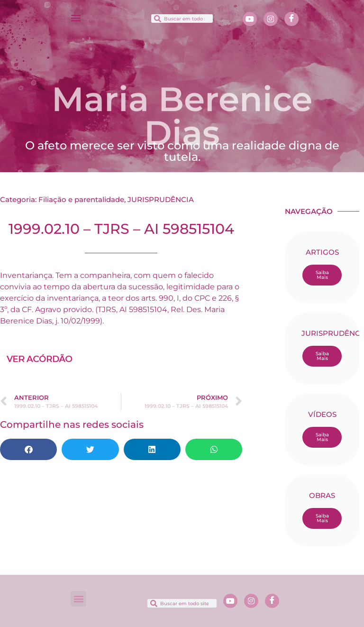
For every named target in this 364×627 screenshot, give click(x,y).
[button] (76, 17)
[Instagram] (271, 19)
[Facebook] (291, 19)
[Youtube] (250, 19)
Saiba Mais (322, 275)
